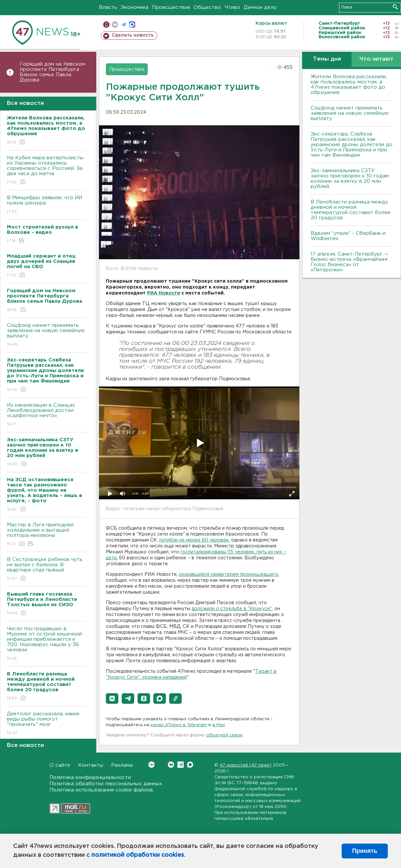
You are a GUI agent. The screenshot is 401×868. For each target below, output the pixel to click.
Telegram (181, 765)
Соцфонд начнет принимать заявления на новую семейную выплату (46, 335)
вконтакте (115, 25)
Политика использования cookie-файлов (101, 790)
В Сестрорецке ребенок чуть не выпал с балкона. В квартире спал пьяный (46, 569)
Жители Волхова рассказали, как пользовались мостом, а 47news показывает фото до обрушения (349, 85)
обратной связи (224, 735)
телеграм (123, 25)
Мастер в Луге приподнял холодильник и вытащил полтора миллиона (46, 535)
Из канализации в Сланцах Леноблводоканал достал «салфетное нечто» (46, 415)
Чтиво (232, 7)
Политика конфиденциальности (90, 777)
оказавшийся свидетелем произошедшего (229, 574)
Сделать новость (133, 35)
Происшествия (171, 7)
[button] (112, 698)
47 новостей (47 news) (246, 765)
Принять (365, 851)
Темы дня (327, 59)
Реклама (122, 765)
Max (190, 765)
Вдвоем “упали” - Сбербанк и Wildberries (348, 236)
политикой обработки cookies (138, 855)
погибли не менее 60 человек (194, 540)
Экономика (135, 7)
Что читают (376, 59)
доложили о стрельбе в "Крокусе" (232, 609)
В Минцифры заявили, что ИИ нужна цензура (46, 205)
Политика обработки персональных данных (106, 784)
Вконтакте (152, 765)
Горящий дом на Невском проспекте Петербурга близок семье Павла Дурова (52, 72)
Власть (108, 7)
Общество (207, 7)
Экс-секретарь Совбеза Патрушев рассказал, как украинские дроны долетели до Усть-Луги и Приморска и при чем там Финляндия (352, 145)
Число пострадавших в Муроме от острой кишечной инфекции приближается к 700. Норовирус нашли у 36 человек (46, 644)
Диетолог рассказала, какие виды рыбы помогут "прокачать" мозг (46, 724)
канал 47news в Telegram (179, 725)
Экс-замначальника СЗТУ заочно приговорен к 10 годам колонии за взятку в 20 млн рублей (350, 179)
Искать (395, 7)
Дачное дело (260, 7)
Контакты (91, 765)
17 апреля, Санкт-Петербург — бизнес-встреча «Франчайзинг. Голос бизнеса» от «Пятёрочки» (350, 262)
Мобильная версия (106, 25)
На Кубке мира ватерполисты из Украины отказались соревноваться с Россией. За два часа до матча (46, 170)
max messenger (132, 25)
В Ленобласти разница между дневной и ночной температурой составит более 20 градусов (351, 210)
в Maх (219, 725)
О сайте (60, 765)
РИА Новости (164, 293)
